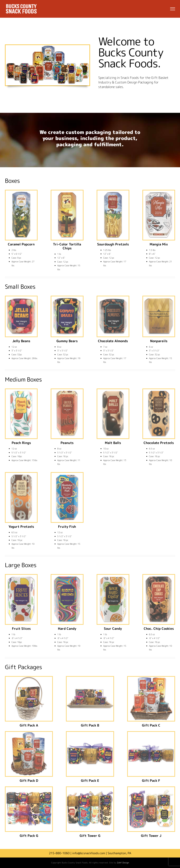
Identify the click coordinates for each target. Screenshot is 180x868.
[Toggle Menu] (173, 9)
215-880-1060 (59, 853)
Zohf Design (123, 863)
